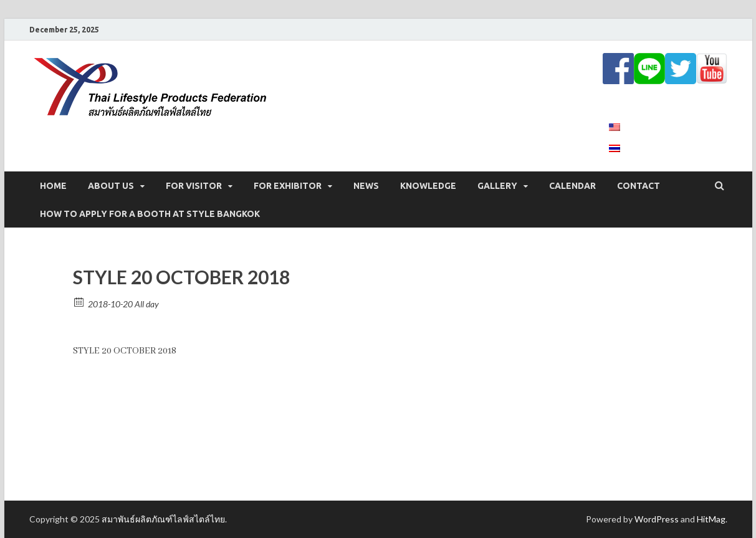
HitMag (711, 519)
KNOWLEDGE (428, 186)
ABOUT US (111, 186)
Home (53, 186)
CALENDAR (572, 186)
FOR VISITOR (194, 186)
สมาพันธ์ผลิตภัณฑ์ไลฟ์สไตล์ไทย (163, 519)
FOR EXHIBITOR (288, 186)
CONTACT (639, 186)
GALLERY (497, 186)
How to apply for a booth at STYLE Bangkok (150, 214)
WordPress (657, 519)
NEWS (366, 186)
